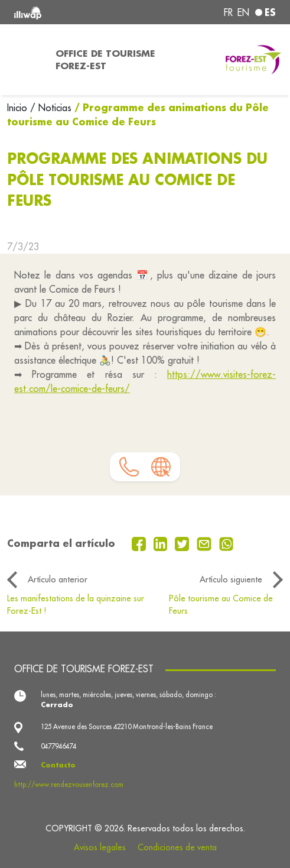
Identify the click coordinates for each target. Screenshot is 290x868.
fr (228, 12)
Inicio (19, 108)
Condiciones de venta (177, 847)
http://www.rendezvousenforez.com (69, 785)
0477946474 (58, 746)
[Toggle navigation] (24, 60)
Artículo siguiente (231, 579)
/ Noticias (51, 108)
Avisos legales (100, 847)
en (243, 12)
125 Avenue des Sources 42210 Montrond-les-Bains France (127, 727)
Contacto (58, 765)
